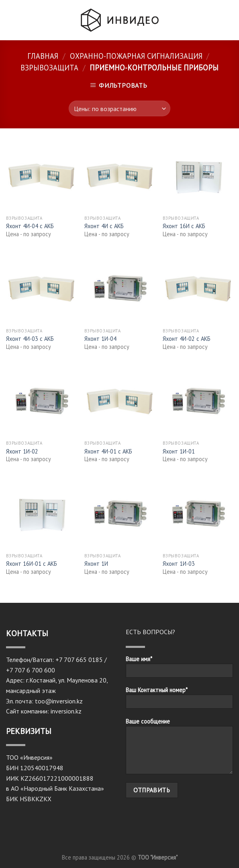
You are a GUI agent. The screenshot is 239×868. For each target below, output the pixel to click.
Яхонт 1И (96, 564)
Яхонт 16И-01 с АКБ (32, 564)
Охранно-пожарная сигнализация (136, 56)
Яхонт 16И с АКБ (184, 226)
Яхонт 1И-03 (179, 564)
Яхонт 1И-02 (22, 452)
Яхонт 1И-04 (100, 339)
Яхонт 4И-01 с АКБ (108, 452)
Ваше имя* (180, 669)
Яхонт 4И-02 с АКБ (187, 339)
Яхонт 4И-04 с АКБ (30, 226)
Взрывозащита (49, 68)
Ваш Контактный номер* (180, 700)
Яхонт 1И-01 (179, 452)
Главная (43, 56)
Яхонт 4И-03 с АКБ (30, 339)
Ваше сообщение (180, 749)
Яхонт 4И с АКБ (104, 226)
